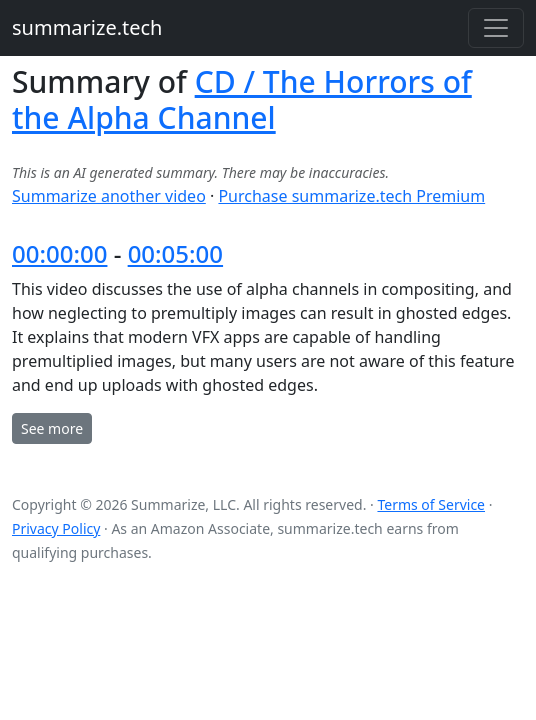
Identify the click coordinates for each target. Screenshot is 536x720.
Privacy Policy (56, 528)
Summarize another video (109, 196)
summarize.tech (87, 27)
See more (52, 428)
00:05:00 (175, 253)
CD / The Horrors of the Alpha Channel (242, 99)
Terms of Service (431, 504)
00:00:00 (59, 253)
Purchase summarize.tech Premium (351, 196)
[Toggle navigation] (496, 28)
